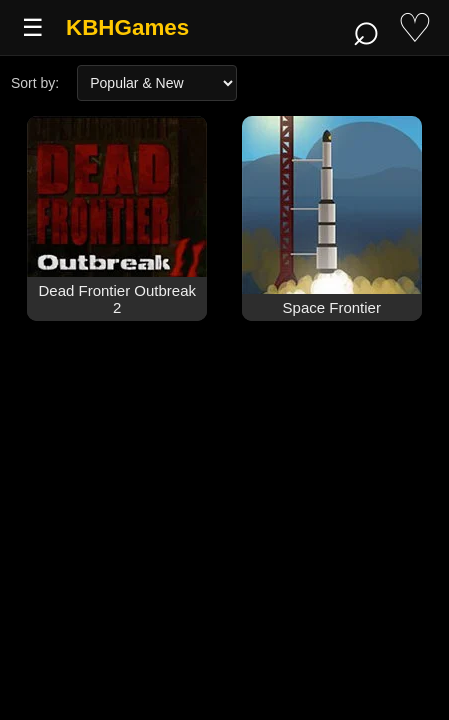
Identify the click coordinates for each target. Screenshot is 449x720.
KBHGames (127, 27)
